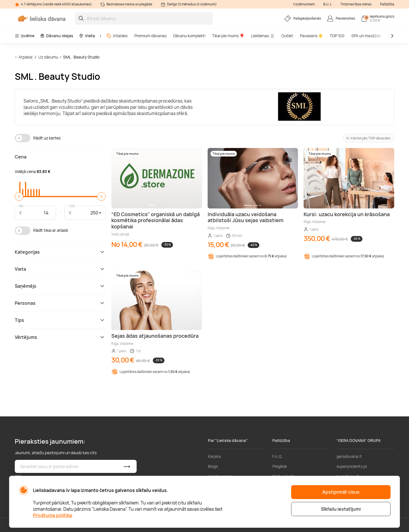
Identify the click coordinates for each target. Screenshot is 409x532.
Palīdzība (387, 4)
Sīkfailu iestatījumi (341, 509)
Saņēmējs (60, 286)
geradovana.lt (349, 456)
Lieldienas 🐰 (263, 36)
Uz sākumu (48, 57)
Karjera (214, 456)
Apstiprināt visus (341, 492)
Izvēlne (25, 36)
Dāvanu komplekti (189, 36)
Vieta (87, 36)
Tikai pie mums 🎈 (228, 36)
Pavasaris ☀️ (311, 36)
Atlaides (117, 36)
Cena (21, 157)
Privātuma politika (52, 515)
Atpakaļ (25, 57)
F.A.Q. (277, 456)
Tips (60, 320)
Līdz (72, 206)
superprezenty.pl (352, 466)
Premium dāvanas (150, 36)
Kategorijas (60, 252)
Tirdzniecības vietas (356, 4)
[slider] (19, 197)
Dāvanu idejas (57, 36)
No (21, 206)
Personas (60, 303)
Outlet (287, 36)
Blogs (213, 466)
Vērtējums (60, 337)
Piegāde (280, 466)
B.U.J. (327, 4)
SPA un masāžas (366, 36)
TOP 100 (337, 36)
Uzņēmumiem (304, 4)
